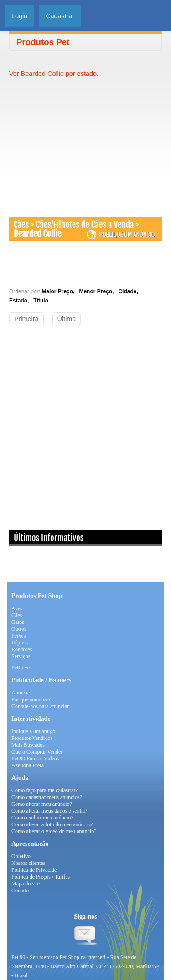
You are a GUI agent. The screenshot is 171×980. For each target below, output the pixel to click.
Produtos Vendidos (32, 738)
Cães (21, 225)
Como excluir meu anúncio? (42, 818)
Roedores (22, 649)
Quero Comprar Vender (37, 752)
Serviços (21, 656)
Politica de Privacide (34, 870)
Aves (17, 608)
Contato (20, 890)
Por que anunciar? (31, 699)
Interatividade (31, 719)
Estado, (21, 301)
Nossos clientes (28, 863)
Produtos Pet (43, 42)
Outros (19, 629)
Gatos (18, 622)
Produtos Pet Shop (37, 596)
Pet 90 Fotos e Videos (35, 759)
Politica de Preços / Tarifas (41, 877)
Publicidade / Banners (41, 680)
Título (41, 301)
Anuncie (21, 693)
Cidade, (130, 291)
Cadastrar (60, 16)
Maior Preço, (60, 291)
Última (67, 319)
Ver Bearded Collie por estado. (54, 74)
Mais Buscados (28, 745)
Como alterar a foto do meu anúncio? (52, 824)
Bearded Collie (38, 234)
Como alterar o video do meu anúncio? (54, 831)
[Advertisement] (86, 142)
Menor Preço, (98, 291)
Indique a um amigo (33, 731)
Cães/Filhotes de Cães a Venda (86, 225)
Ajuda (20, 778)
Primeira (26, 319)
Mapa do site (26, 884)
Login (19, 16)
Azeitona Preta (28, 765)
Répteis (20, 643)
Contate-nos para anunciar (40, 706)
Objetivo (21, 856)
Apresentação (30, 844)
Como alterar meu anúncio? (42, 804)
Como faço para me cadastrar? (45, 790)
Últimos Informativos (49, 538)
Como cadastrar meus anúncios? (47, 797)
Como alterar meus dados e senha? (49, 811)
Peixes (18, 636)
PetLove (21, 668)
